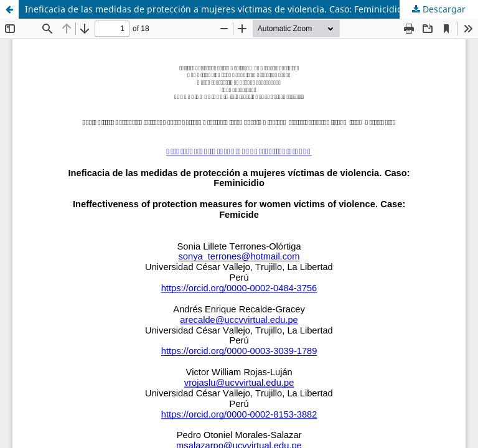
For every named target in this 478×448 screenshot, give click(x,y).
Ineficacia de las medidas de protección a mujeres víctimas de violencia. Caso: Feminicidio (213, 9)
